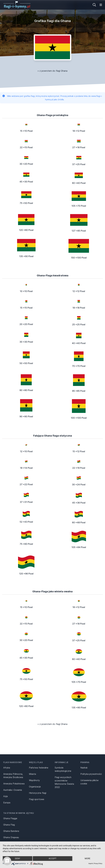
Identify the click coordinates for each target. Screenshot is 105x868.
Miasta (32, 774)
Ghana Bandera (11, 831)
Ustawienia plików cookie (89, 782)
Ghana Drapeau (11, 837)
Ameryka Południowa (14, 784)
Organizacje (35, 787)
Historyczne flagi (38, 793)
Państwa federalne (39, 768)
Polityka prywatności (91, 774)
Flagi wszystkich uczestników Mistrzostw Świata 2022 (64, 782)
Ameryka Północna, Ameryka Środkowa (13, 776)
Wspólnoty (34, 780)
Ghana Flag (9, 825)
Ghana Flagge (10, 818)
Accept (52, 859)
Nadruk (84, 768)
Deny (17, 859)
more (87, 859)
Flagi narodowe (13, 762)
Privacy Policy (98, 864)
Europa (7, 803)
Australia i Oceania (13, 790)
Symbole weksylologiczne (63, 769)
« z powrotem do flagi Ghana (52, 71)
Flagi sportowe (37, 799)
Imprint (91, 864)
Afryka (7, 768)
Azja (5, 796)
